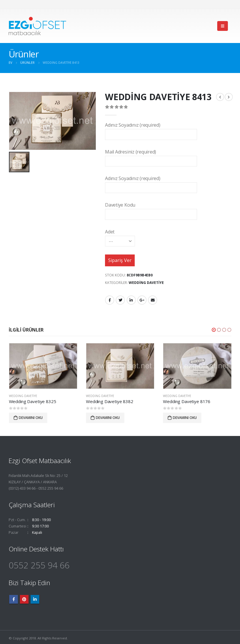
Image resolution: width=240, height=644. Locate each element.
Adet (120, 236)
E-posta (153, 300)
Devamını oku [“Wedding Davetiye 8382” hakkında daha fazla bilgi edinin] (108, 417)
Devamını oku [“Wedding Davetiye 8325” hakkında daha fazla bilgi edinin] (31, 417)
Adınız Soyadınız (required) (151, 129)
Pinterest (24, 599)
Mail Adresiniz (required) (151, 156)
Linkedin (35, 599)
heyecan (120, 300)
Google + (142, 300)
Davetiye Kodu (151, 209)
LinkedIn (131, 300)
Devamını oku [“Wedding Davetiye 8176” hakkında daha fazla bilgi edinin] (185, 417)
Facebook (110, 300)
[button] (214, 330)
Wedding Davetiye (146, 283)
